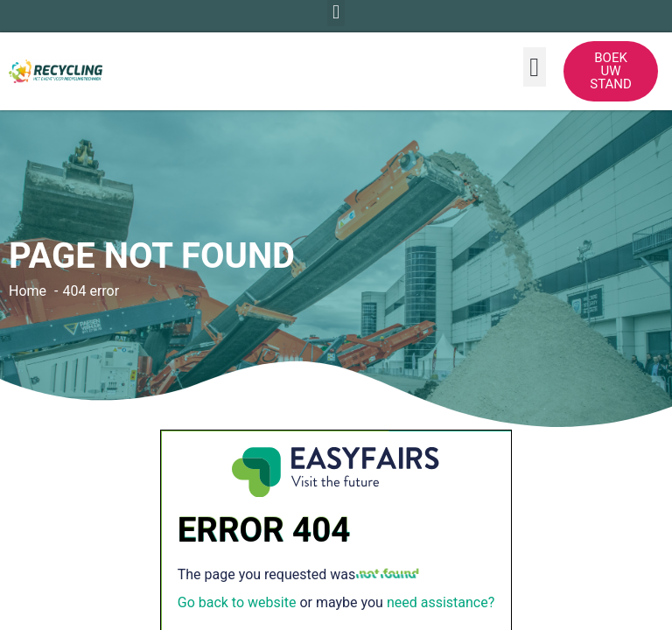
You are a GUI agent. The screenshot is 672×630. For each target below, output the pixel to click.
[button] (535, 67)
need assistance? (441, 602)
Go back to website (237, 602)
